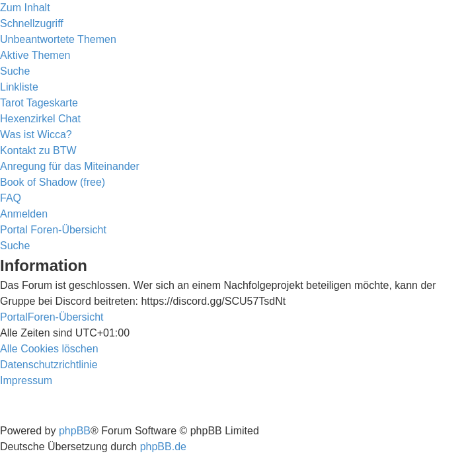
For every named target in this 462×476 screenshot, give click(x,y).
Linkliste (19, 87)
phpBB (75, 431)
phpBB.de (163, 447)
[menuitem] (58, 39)
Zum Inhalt (25, 8)
